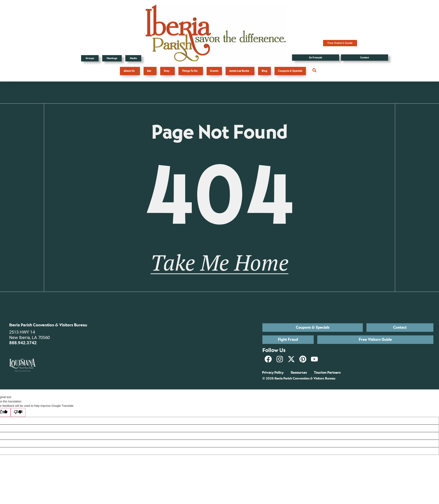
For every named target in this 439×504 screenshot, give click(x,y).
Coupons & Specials (290, 71)
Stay (167, 71)
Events (214, 71)
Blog (264, 71)
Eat (150, 71)
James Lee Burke (240, 71)
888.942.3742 (23, 343)
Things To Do (191, 71)
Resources (299, 373)
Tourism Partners (327, 373)
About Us (130, 71)
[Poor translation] (18, 412)
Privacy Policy (273, 373)
